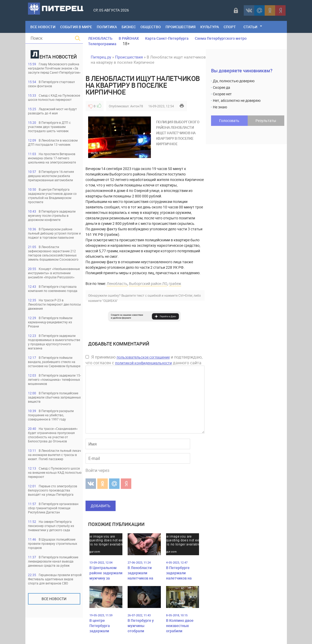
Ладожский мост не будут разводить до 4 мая (52, 111)
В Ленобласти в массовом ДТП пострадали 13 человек (53, 142)
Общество (151, 27)
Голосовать (229, 121)
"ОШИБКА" (110, 301)
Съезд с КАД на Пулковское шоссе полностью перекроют (54, 97)
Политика (107, 27)
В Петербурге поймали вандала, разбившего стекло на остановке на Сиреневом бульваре (54, 362)
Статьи (250, 27)
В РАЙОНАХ (129, 38)
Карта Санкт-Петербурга (167, 38)
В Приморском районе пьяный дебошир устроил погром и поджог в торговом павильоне (54, 233)
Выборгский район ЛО (148, 283)
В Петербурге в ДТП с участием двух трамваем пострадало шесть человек (49, 127)
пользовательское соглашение (143, 357)
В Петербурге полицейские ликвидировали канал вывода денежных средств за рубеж (53, 561)
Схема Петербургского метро (221, 38)
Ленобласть (117, 283)
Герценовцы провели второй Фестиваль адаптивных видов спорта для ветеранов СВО (55, 579)
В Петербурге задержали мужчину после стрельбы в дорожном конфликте (52, 215)
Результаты (266, 121)
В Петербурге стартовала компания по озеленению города (53, 289)
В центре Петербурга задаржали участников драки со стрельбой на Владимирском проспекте (52, 196)
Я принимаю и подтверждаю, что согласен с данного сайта (144, 360)
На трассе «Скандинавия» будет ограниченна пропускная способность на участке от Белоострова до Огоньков (53, 435)
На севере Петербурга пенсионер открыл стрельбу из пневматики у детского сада (51, 526)
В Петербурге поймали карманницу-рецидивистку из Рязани (50, 322)
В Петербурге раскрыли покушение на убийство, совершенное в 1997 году (51, 415)
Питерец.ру (101, 57)
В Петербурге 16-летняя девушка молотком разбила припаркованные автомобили (51, 176)
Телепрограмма (102, 44)
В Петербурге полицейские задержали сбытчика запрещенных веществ (54, 397)
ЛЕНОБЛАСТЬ (100, 38)
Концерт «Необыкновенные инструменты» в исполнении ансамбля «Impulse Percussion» (54, 273)
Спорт (230, 27)
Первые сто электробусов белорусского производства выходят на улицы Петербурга (53, 490)
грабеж (175, 283)
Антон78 (137, 106)
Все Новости (43, 27)
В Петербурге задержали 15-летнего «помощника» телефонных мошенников (54, 379)
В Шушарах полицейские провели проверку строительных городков (53, 543)
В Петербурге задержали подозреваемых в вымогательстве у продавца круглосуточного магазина (54, 342)
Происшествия (181, 27)
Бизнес (129, 27)
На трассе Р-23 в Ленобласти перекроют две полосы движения (54, 304)
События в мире (76, 27)
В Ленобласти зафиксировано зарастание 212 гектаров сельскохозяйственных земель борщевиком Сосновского (53, 253)
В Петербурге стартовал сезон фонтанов (51, 84)
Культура (210, 27)
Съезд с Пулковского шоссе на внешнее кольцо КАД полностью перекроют (55, 472)
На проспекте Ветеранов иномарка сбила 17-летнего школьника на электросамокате (52, 158)
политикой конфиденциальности (143, 363)
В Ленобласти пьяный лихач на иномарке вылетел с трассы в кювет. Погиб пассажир (55, 455)
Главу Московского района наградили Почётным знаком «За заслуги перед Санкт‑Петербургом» (54, 68)
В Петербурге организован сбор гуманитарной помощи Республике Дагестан (53, 508)
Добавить (101, 506)
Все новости (54, 599)
